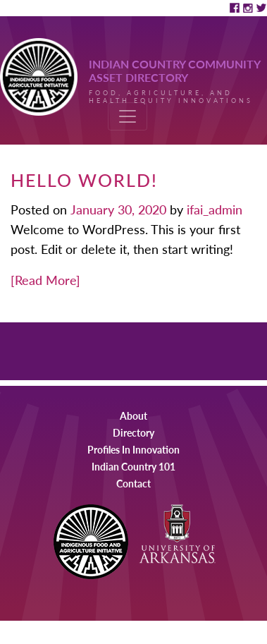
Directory (133, 432)
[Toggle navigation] (128, 116)
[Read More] (45, 280)
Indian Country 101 (133, 466)
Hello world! (84, 180)
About (133, 415)
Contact (133, 483)
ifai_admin (213, 209)
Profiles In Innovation (133, 449)
